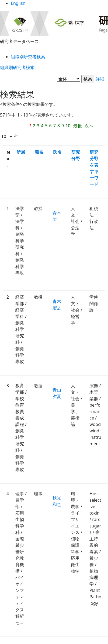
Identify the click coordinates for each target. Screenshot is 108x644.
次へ (92, 126)
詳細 (54, 80)
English (54, 5)
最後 (80, 126)
